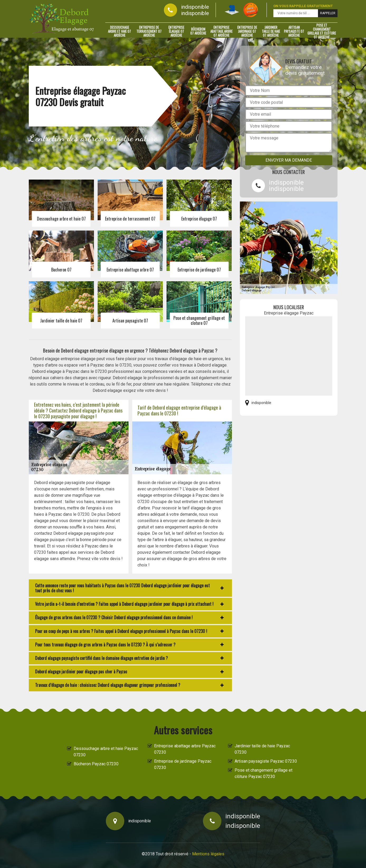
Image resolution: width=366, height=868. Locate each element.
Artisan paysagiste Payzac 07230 (266, 761)
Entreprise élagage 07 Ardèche (176, 31)
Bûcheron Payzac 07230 (96, 764)
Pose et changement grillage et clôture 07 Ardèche (322, 31)
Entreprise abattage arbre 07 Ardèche (221, 31)
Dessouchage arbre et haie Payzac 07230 (106, 752)
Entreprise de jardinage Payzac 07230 (183, 764)
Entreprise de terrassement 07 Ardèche (149, 31)
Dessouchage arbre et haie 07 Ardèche (119, 31)
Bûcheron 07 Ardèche (198, 31)
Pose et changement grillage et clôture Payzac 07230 (263, 773)
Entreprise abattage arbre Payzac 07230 (185, 749)
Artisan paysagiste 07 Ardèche (294, 31)
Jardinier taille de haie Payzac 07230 (262, 749)
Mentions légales (208, 854)
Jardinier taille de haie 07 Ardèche (271, 31)
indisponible (195, 7)
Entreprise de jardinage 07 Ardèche (247, 31)
